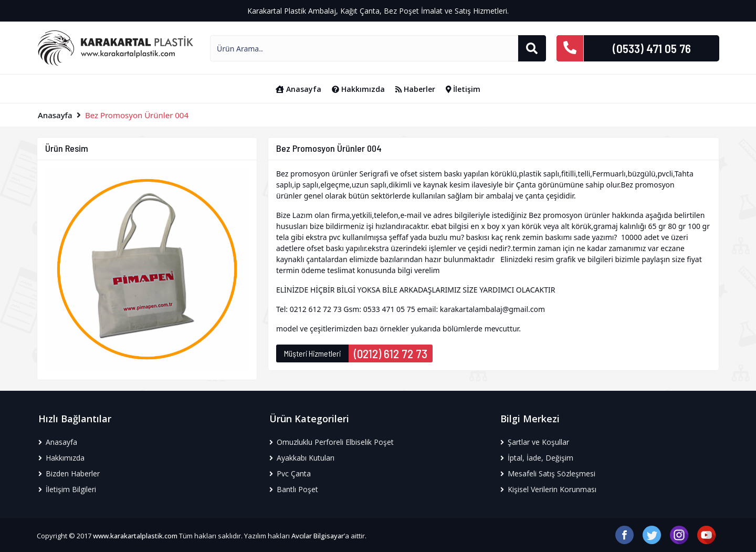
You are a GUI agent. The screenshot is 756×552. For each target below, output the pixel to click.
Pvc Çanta (290, 473)
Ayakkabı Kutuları (302, 458)
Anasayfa (298, 89)
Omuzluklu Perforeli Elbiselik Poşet (332, 442)
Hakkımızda (358, 89)
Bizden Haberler (69, 473)
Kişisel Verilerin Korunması (548, 489)
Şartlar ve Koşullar (535, 442)
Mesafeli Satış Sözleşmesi (548, 473)
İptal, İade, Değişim (537, 458)
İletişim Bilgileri (67, 489)
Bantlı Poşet (294, 489)
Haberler (415, 89)
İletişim (463, 89)
